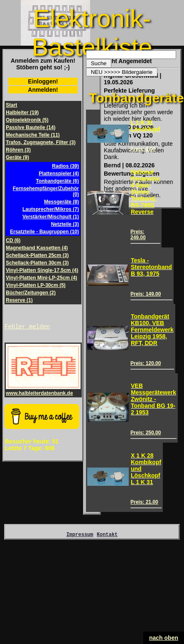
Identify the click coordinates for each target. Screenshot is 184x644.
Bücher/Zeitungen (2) (31, 293)
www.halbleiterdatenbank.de (43, 392)
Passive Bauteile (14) (31, 127)
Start (11, 105)
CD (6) (13, 240)
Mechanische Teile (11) (33, 135)
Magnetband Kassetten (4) (37, 248)
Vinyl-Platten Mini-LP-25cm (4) (42, 278)
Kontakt (107, 535)
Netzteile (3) (65, 224)
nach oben (164, 638)
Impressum (80, 535)
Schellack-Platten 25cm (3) (37, 255)
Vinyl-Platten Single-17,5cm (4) (42, 270)
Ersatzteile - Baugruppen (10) (44, 232)
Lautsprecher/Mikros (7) (51, 209)
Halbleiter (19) (22, 113)
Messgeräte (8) (61, 202)
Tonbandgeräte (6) (57, 181)
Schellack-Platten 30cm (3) (37, 263)
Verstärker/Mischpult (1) (51, 217)
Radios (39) (65, 166)
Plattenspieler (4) (59, 174)
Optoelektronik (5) (27, 120)
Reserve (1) (19, 300)
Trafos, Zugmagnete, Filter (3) (41, 142)
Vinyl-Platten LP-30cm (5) (36, 285)
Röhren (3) (18, 150)
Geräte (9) (17, 157)
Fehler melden (27, 327)
